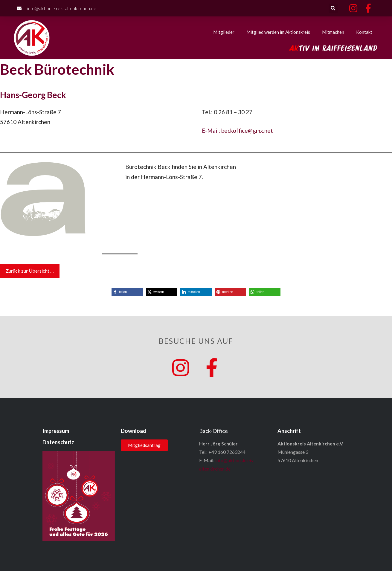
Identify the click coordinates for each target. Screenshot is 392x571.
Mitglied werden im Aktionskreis (278, 32)
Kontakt (364, 32)
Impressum (56, 431)
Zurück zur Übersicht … (30, 271)
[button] (333, 8)
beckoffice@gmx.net (247, 130)
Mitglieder (224, 32)
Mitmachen (333, 32)
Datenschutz (58, 442)
